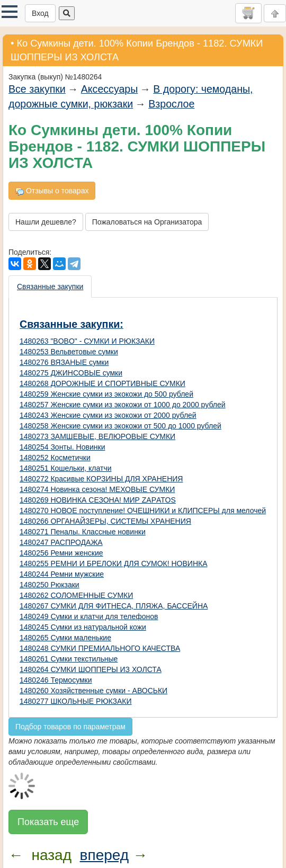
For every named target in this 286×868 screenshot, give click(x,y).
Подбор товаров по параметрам (70, 727)
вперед (104, 855)
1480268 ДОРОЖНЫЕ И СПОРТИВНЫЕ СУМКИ (102, 383)
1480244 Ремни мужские (62, 574)
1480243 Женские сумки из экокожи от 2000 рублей (108, 415)
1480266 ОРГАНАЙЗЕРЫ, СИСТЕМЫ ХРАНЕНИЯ (105, 521)
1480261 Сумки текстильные (69, 659)
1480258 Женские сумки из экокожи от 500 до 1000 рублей (120, 426)
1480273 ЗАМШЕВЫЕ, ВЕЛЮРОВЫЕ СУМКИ (97, 436)
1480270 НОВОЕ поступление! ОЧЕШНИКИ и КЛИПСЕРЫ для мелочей (143, 511)
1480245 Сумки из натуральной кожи (83, 627)
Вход (40, 13)
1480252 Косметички (55, 458)
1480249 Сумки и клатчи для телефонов (89, 616)
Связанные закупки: (71, 324)
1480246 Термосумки (56, 680)
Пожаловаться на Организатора (147, 222)
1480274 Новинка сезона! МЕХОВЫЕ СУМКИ (97, 489)
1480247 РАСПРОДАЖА (61, 542)
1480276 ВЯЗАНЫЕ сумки (64, 362)
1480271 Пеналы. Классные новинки (83, 532)
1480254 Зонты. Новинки (62, 447)
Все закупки (37, 89)
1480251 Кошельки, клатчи (66, 468)
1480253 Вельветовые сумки (69, 352)
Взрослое (171, 104)
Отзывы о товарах (52, 191)
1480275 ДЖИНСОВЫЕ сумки (71, 373)
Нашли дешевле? (46, 222)
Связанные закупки (50, 287)
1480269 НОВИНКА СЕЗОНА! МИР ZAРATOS (98, 500)
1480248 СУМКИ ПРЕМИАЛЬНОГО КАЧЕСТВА (100, 648)
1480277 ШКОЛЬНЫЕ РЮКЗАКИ (76, 701)
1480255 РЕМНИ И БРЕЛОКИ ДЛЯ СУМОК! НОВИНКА (114, 563)
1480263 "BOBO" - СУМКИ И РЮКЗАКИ (87, 341)
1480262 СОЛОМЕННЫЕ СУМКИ (76, 595)
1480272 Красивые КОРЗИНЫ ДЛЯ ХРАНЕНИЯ (101, 479)
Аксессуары (110, 89)
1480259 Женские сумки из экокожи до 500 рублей (106, 394)
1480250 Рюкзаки (50, 585)
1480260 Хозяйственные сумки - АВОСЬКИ (93, 691)
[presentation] (51, 287)
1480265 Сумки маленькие (65, 638)
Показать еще (48, 822)
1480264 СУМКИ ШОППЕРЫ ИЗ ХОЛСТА (91, 669)
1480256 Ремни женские (61, 553)
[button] (10, 12)
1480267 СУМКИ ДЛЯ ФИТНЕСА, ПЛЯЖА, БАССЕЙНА (114, 606)
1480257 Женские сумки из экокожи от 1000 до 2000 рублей (123, 405)
